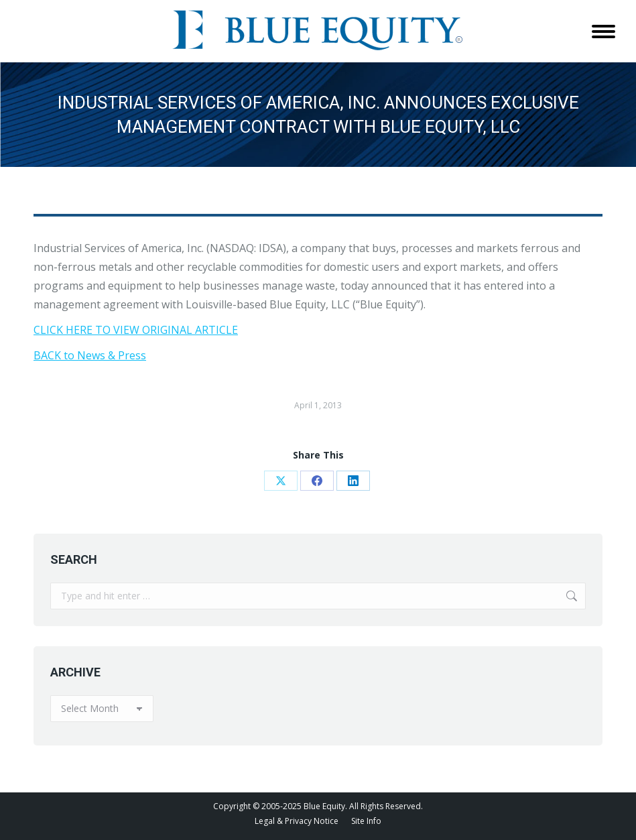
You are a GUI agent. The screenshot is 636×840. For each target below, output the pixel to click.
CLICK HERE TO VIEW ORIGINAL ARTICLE (136, 330)
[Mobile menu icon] (603, 32)
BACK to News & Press (90, 355)
